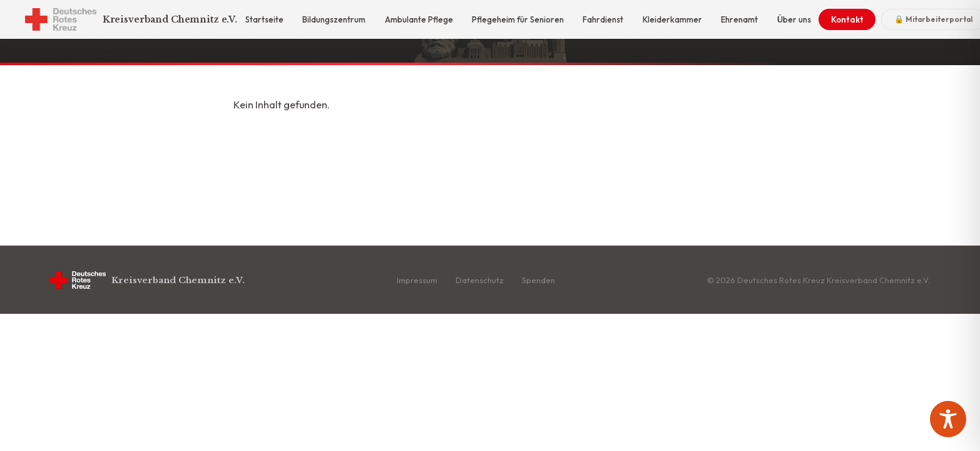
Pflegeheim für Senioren (518, 19)
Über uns (794, 19)
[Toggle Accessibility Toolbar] (948, 419)
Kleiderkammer (672, 19)
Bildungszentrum (334, 19)
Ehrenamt (739, 19)
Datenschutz (480, 280)
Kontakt (847, 19)
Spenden (538, 280)
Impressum (417, 280)
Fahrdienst (603, 19)
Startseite (264, 19)
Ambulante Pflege (419, 19)
